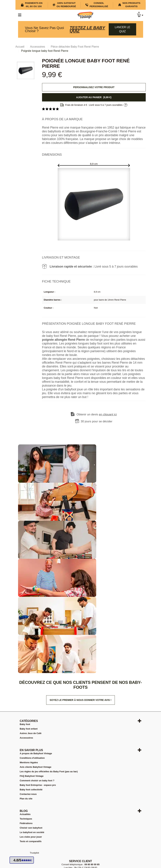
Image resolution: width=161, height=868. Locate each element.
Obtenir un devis (97, 414)
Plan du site (26, 799)
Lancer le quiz (123, 29)
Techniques (26, 819)
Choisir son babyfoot (31, 828)
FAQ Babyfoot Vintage (32, 776)
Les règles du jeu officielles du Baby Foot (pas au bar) (49, 771)
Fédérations (26, 823)
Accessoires (26, 738)
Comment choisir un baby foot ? (37, 781)
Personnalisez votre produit (94, 87)
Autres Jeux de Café (31, 733)
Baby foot (25, 724)
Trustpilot (34, 853)
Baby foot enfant (29, 729)
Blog (24, 811)
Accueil (20, 47)
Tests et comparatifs (31, 841)
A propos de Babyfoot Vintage (36, 753)
